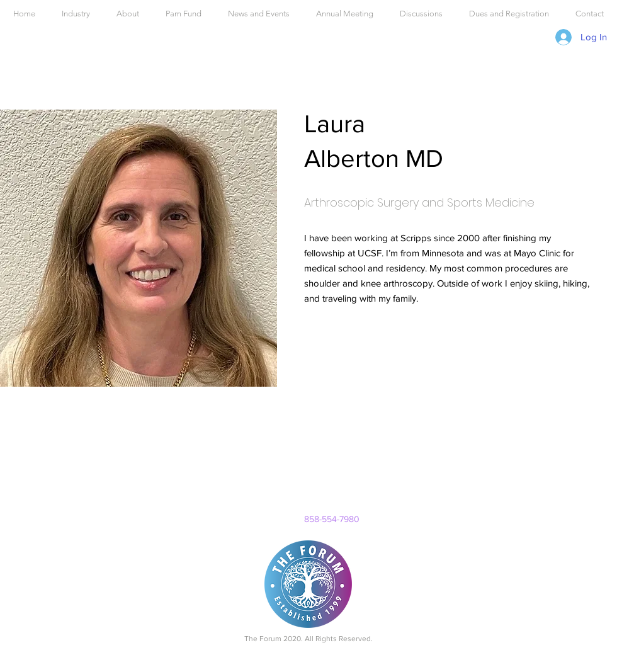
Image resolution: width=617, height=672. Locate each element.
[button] (345, 14)
